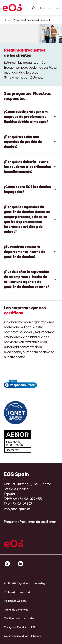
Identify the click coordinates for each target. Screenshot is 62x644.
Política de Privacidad (17, 592)
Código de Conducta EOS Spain (23, 636)
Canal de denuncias (16, 609)
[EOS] (12, 8)
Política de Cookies (15, 601)
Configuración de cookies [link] (19, 618)
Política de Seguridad (17, 583)
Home (7, 20)
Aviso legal (41, 583)
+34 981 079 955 (30, 499)
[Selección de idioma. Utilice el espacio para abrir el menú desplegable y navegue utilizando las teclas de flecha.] (44, 8)
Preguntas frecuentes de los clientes (30, 522)
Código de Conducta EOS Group (24, 627)
